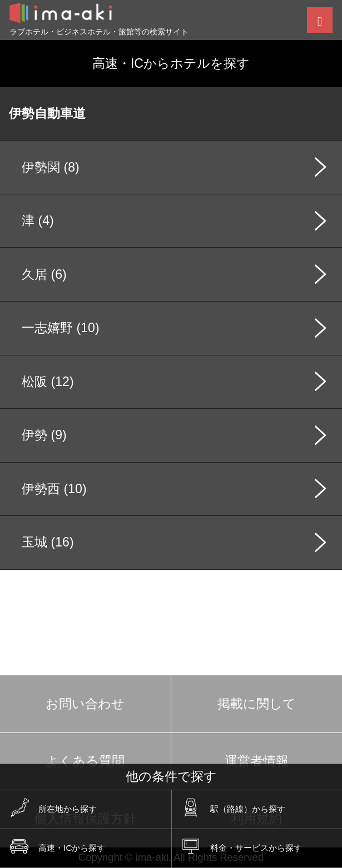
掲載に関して (257, 704)
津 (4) (38, 220)
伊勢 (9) (44, 435)
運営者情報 (257, 761)
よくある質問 (85, 761)
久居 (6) (44, 274)
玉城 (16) (48, 542)
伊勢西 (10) (54, 489)
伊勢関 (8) (51, 167)
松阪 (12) (48, 382)
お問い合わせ (85, 704)
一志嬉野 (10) (60, 328)
